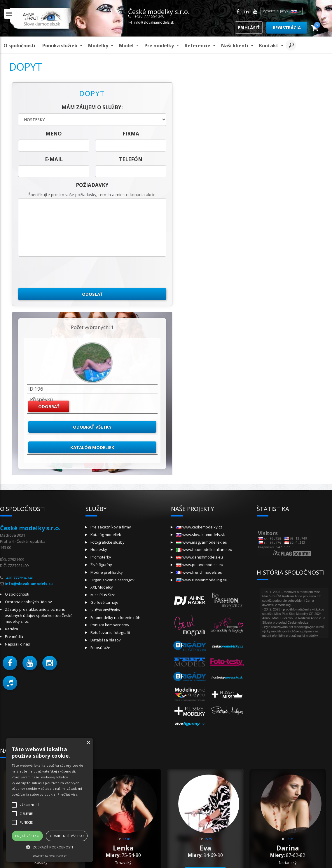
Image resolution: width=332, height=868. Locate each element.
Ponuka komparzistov (110, 625)
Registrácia (287, 27)
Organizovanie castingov (112, 580)
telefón (131, 159)
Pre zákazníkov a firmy (111, 527)
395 (290, 839)
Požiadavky (92, 185)
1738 (126, 839)
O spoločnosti (19, 46)
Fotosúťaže (100, 648)
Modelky (98, 46)
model (126, 46)
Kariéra (12, 629)
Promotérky (101, 557)
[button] (10, 663)
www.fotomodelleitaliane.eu (204, 549)
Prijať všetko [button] (27, 836)
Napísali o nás (18, 644)
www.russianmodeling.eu (202, 580)
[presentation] (62, 272)
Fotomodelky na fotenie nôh (115, 617)
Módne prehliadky (107, 572)
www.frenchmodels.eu (199, 572)
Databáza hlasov (106, 640)
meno (54, 134)
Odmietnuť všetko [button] (67, 836)
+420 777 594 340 (19, 578)
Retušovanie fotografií (110, 632)
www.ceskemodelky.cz (199, 527)
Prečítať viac (68, 794)
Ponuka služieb (60, 46)
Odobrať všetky (92, 427)
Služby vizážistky (105, 610)
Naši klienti (235, 46)
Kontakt (269, 46)
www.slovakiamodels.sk (200, 535)
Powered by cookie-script (50, 856)
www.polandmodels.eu (200, 565)
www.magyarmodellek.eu (202, 542)
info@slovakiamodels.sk (154, 22)
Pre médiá (14, 636)
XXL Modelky (102, 587)
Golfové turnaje (104, 602)
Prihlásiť (249, 27)
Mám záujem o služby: (92, 107)
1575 (208, 839)
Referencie (198, 46)
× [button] (88, 743)
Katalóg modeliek (92, 447)
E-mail (54, 159)
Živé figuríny (101, 565)
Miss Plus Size (103, 595)
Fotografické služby (108, 542)
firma (131, 134)
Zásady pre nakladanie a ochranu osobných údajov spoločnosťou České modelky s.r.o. (39, 615)
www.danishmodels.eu (199, 557)
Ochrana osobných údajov (28, 602)
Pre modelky (159, 46)
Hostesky (99, 549)
